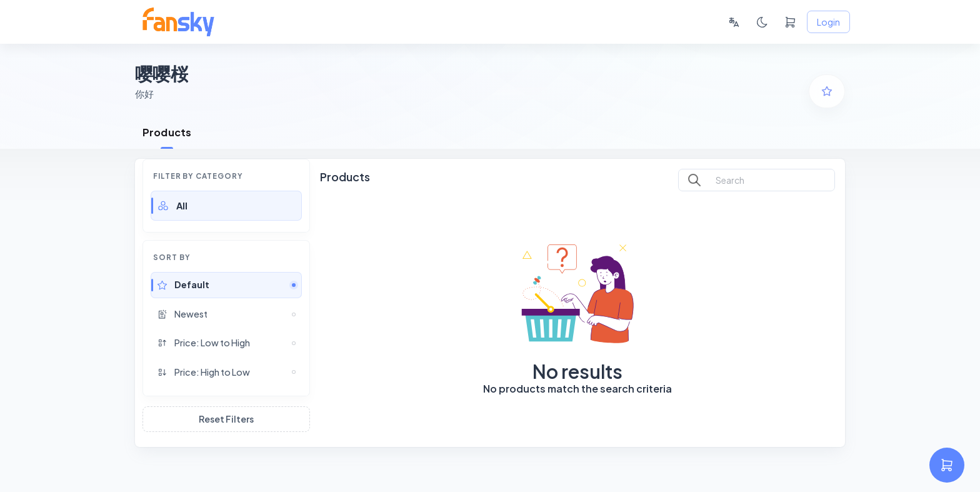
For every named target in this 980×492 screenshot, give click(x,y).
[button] (226, 206)
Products (167, 132)
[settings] (947, 465)
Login (828, 22)
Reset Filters (226, 419)
